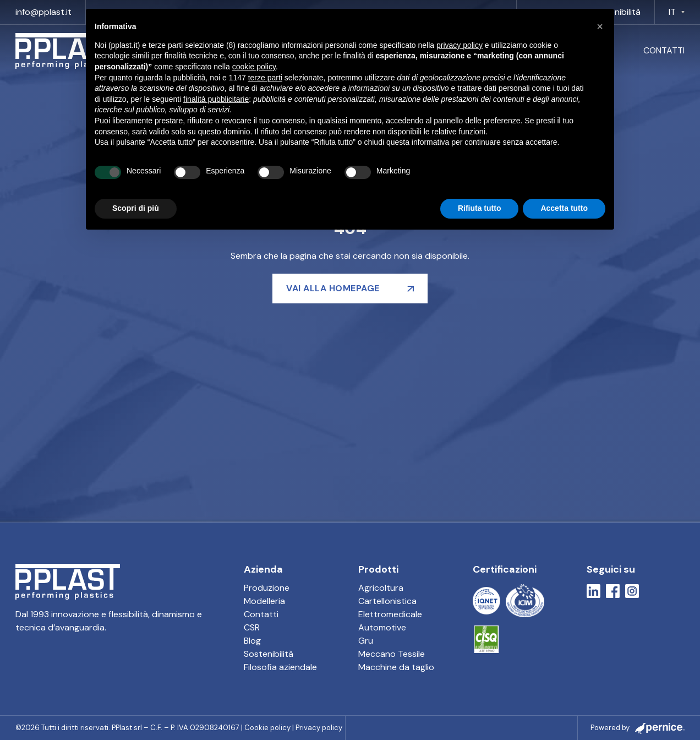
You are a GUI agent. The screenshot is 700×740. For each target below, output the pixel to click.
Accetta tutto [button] (564, 208)
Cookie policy (267, 728)
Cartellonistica (387, 601)
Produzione (267, 588)
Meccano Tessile (392, 654)
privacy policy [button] (460, 45)
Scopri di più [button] (136, 208)
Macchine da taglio (396, 667)
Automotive (382, 627)
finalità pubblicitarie (216, 99)
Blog (252, 641)
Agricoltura (381, 588)
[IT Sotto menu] (683, 12)
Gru (366, 641)
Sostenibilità (269, 654)
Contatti (664, 50)
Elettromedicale (390, 614)
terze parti (265, 78)
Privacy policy (319, 728)
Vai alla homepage (333, 288)
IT (672, 12)
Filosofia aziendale (280, 667)
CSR (252, 627)
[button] (600, 26)
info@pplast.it (43, 12)
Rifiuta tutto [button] (480, 208)
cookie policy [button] (254, 67)
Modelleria (264, 601)
